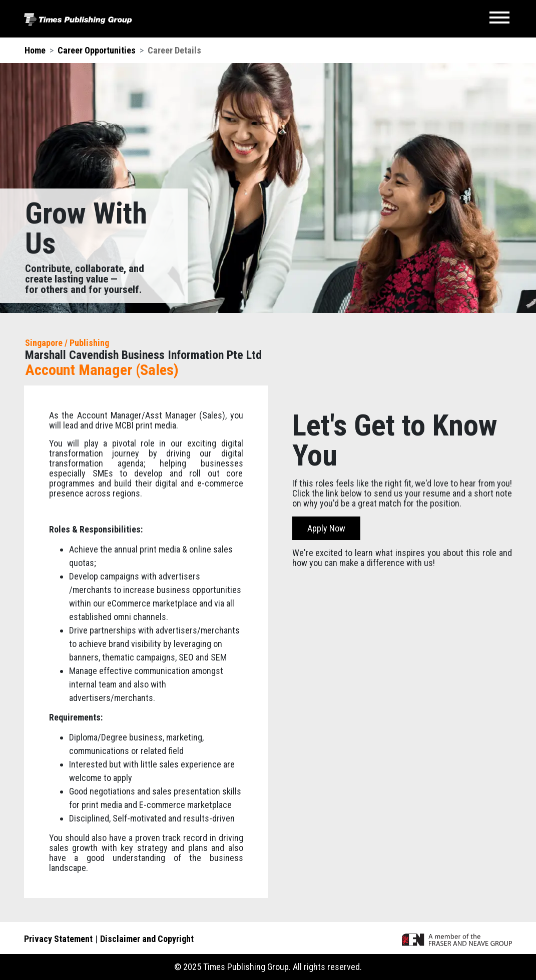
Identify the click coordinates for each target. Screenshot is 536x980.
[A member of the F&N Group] (457, 939)
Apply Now (326, 528)
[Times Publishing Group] (78, 19)
